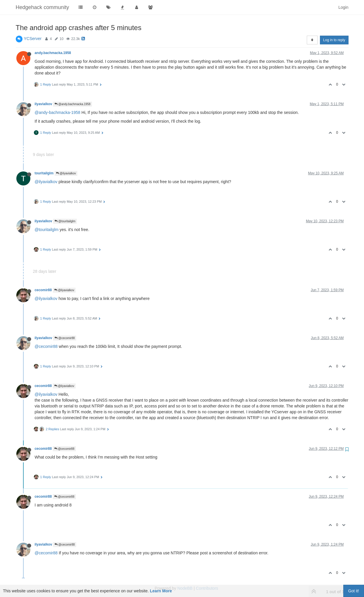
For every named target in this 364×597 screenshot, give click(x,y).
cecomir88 (43, 290)
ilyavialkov (43, 104)
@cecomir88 (65, 338)
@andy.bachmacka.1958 (73, 104)
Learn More (161, 591)
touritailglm (44, 173)
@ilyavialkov (66, 173)
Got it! (354, 591)
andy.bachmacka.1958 (53, 53)
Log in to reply (334, 40)
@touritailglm (65, 221)
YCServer (33, 39)
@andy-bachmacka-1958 (58, 112)
